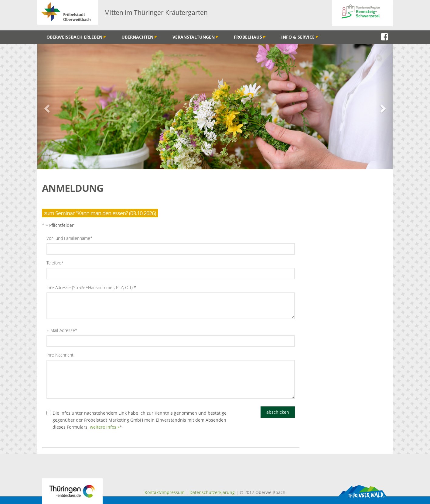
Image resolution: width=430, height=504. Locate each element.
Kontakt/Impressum (165, 492)
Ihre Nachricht (60, 355)
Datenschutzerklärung (212, 492)
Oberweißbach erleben (76, 37)
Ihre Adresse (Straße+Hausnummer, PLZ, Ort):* (91, 287)
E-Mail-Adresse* (62, 330)
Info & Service (300, 37)
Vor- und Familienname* (70, 238)
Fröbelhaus (250, 37)
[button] (46, 107)
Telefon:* (55, 263)
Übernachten (139, 37)
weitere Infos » (105, 427)
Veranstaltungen (196, 37)
